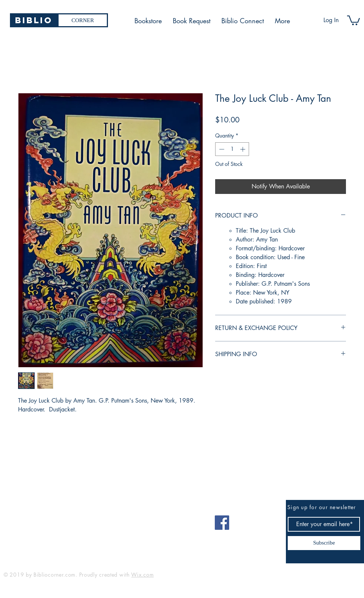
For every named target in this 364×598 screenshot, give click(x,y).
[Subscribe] (324, 543)
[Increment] (243, 149)
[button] (353, 20)
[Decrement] (221, 149)
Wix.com (142, 575)
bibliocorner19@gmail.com (40, 520)
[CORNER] (83, 20)
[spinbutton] (232, 149)
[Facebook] (222, 523)
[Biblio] (34, 20)
